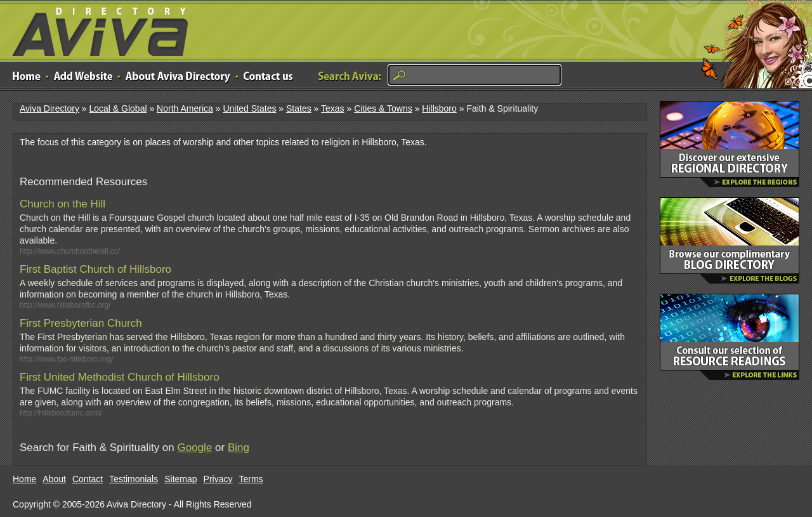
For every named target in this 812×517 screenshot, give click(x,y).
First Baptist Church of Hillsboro (95, 269)
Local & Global (118, 108)
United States (249, 108)
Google (195, 448)
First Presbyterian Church (81, 323)
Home (24, 479)
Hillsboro (439, 108)
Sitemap (180, 479)
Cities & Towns (383, 108)
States (299, 108)
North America (185, 108)
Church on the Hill (62, 204)
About (54, 479)
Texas (333, 108)
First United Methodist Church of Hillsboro (120, 377)
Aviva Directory (95, 29)
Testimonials (134, 479)
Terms (251, 479)
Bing (239, 448)
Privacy (218, 479)
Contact (88, 479)
